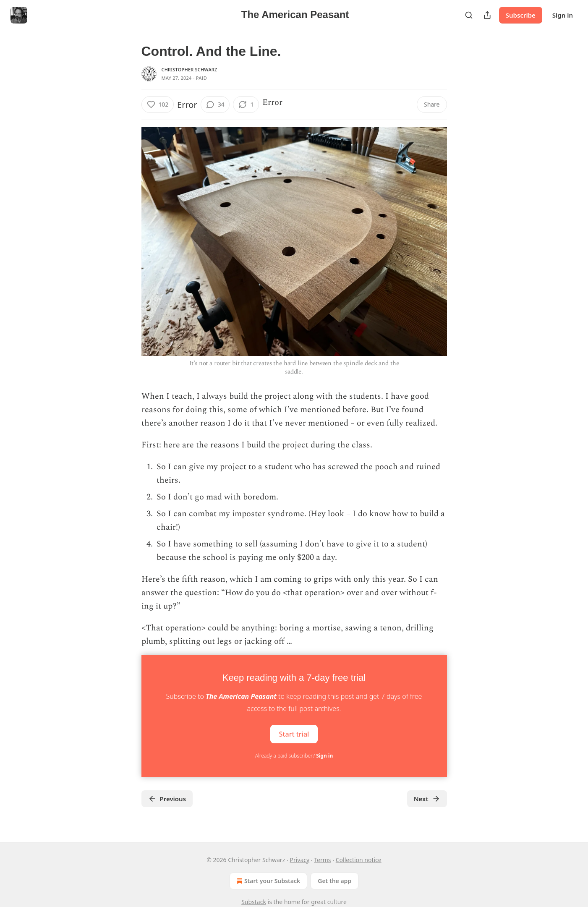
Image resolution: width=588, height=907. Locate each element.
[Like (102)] (158, 105)
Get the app (335, 881)
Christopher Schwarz (189, 69)
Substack (254, 902)
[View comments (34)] (215, 105)
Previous (167, 799)
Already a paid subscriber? (294, 756)
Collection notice (359, 860)
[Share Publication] (487, 15)
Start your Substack (268, 881)
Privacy (299, 860)
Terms (322, 860)
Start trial (294, 734)
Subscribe (521, 15)
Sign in (563, 15)
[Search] (469, 15)
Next (427, 799)
